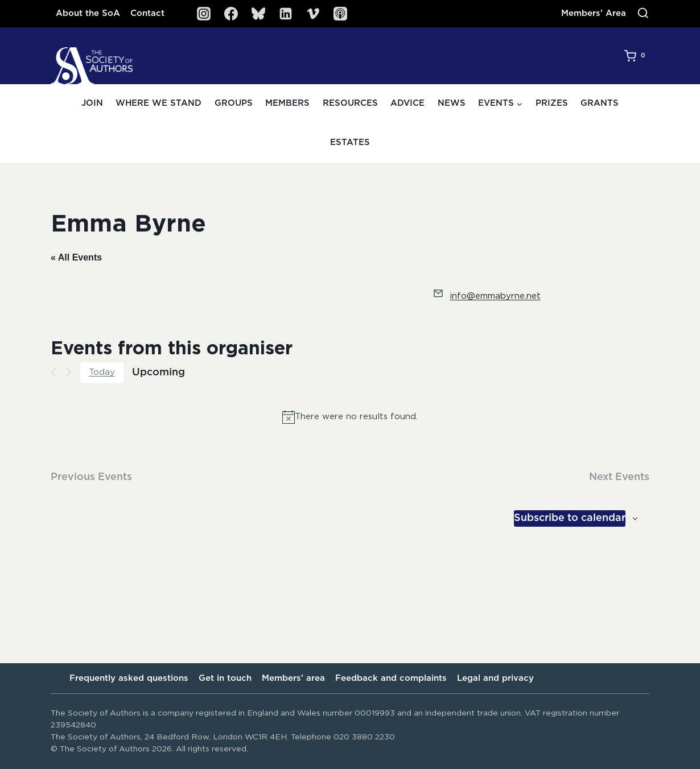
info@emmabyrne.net (495, 296)
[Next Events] (69, 372)
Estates (350, 142)
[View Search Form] (643, 14)
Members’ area (293, 678)
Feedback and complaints (391, 678)
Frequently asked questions (129, 678)
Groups (234, 103)
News (452, 103)
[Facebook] (231, 14)
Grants (600, 103)
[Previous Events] (54, 372)
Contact (147, 13)
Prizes (552, 103)
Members (287, 103)
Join (92, 103)
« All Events (76, 257)
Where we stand (158, 103)
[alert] (350, 417)
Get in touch (225, 678)
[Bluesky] (258, 14)
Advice (407, 103)
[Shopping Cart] (637, 56)
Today (102, 372)
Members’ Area (594, 13)
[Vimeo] (313, 14)
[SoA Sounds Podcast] (340, 14)
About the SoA (88, 13)
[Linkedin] (286, 14)
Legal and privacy (495, 678)
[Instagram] (204, 14)
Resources (350, 103)
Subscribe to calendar (570, 518)
